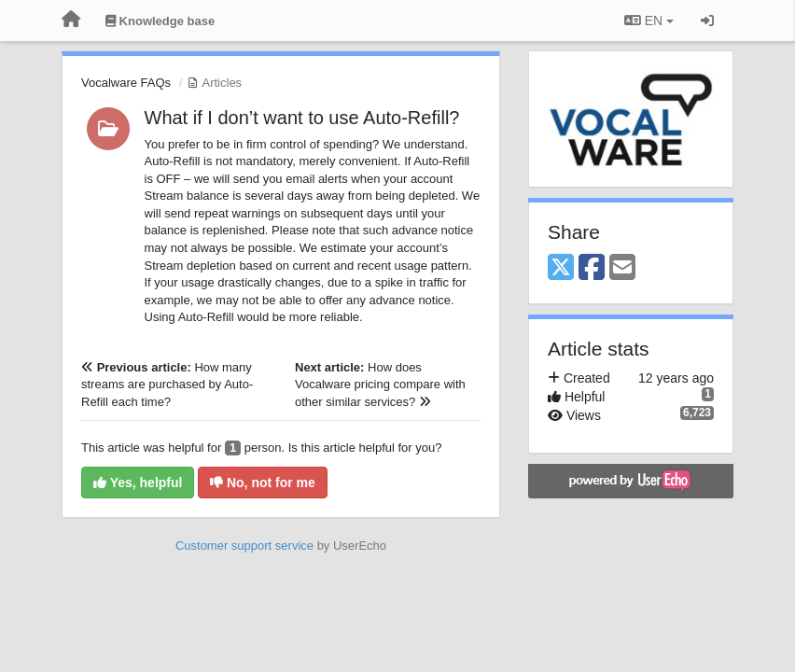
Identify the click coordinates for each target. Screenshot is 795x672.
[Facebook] (592, 268)
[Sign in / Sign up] (707, 21)
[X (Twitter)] (561, 268)
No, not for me (263, 483)
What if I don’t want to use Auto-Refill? (302, 118)
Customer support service (244, 546)
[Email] (622, 268)
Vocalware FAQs (126, 83)
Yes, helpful (138, 483)
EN (649, 21)
